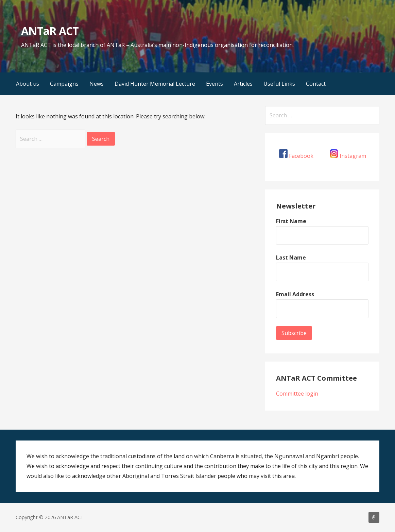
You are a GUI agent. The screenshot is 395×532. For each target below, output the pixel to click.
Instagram (353, 156)
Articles (243, 84)
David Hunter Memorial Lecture (155, 84)
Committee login (297, 394)
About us (28, 84)
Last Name (291, 257)
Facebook (301, 156)
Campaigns (64, 84)
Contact (316, 84)
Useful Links (279, 84)
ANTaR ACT (50, 31)
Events (214, 84)
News (97, 84)
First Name (291, 221)
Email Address (295, 294)
